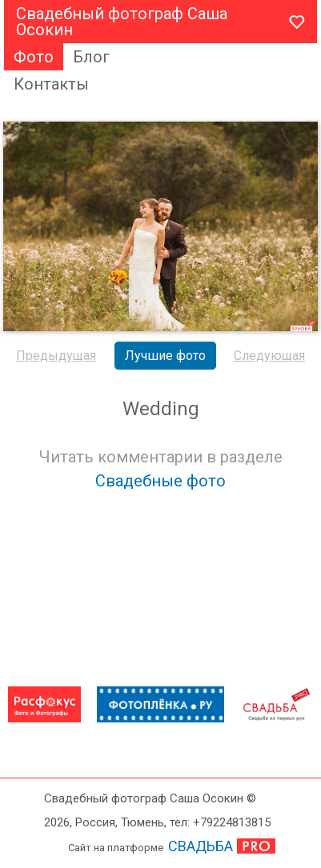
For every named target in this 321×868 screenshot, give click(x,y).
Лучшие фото (165, 356)
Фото (34, 57)
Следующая (269, 356)
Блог (91, 57)
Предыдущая (56, 356)
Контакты (51, 84)
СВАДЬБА (201, 846)
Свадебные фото (160, 481)
